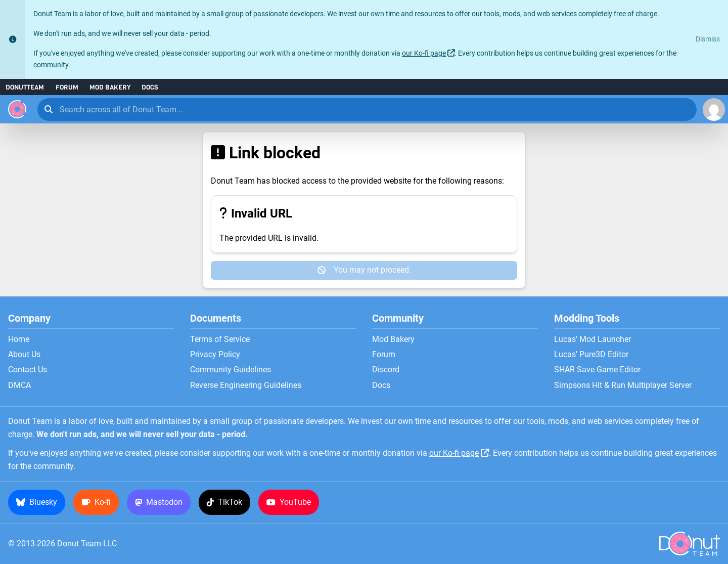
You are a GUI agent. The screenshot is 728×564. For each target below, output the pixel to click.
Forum (67, 87)
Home (19, 339)
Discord (386, 370)
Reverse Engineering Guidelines (246, 385)
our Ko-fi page (424, 53)
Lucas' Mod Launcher (593, 339)
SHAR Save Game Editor (597, 370)
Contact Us (28, 370)
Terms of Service (220, 339)
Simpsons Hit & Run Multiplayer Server (623, 385)
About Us (24, 355)
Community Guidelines (231, 370)
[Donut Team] (17, 109)
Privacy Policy (215, 355)
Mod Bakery (110, 87)
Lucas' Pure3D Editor (591, 355)
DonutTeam (25, 87)
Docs (150, 87)
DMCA (19, 385)
